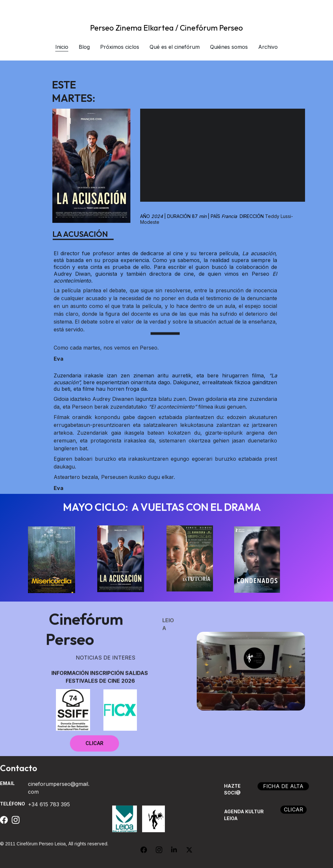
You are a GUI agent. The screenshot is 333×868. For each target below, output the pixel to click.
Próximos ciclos (120, 47)
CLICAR (94, 746)
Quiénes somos (229, 47)
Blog (84, 47)
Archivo (268, 47)
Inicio (62, 47)
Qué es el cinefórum (175, 47)
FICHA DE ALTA (283, 789)
